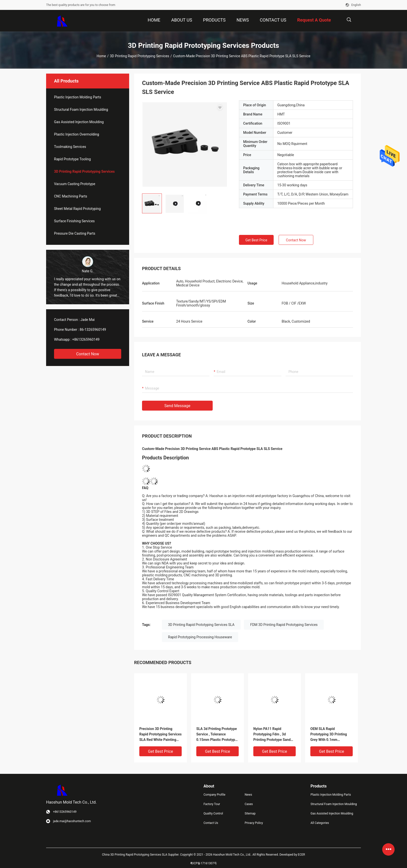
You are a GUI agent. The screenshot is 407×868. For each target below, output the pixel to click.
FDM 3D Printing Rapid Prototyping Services (284, 625)
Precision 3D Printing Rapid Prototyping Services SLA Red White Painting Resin (160, 735)
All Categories (320, 823)
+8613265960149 (86, 339)
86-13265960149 (93, 330)
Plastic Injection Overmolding (77, 134)
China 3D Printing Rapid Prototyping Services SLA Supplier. (141, 855)
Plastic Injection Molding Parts (78, 97)
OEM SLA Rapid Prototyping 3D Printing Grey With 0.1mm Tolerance (329, 735)
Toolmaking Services (70, 147)
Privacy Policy (254, 823)
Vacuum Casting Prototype (75, 184)
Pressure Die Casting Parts (75, 233)
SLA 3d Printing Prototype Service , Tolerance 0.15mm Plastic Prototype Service (217, 735)
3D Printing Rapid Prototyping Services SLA (201, 625)
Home (101, 56)
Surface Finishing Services (74, 221)
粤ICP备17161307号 (204, 863)
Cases (249, 804)
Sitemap (250, 813)
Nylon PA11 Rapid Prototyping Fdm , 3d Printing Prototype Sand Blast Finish (272, 735)
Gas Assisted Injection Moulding (79, 122)
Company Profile (214, 795)
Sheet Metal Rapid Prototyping (77, 209)
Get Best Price (256, 240)
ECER (302, 855)
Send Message (177, 406)
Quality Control (213, 813)
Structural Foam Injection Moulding (81, 110)
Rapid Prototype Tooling (72, 159)
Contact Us (211, 823)
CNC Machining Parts (71, 196)
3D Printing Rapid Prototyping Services (139, 56)
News (248, 795)
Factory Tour (212, 804)
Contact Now (87, 354)
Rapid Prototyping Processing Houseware (200, 637)
